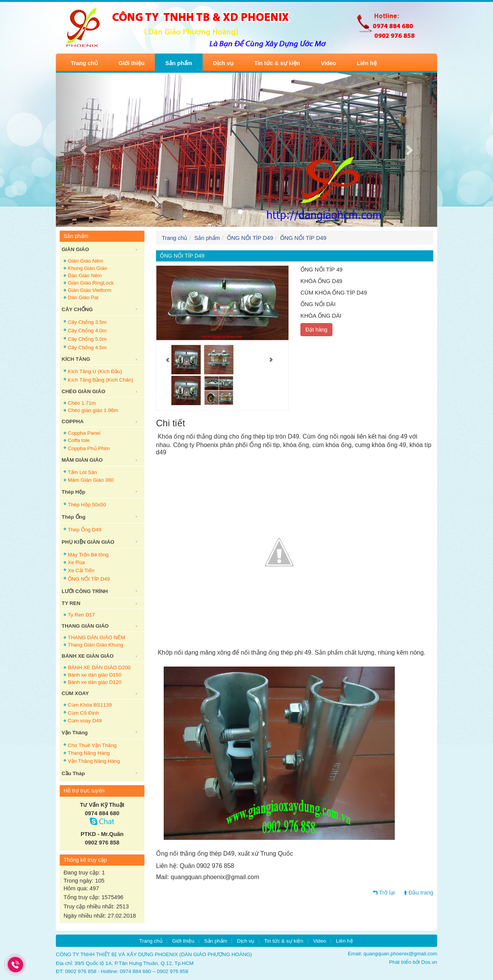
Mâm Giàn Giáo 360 (91, 480)
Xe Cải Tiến (81, 570)
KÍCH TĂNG (76, 359)
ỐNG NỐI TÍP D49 (89, 579)
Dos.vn (429, 962)
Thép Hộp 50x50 (87, 505)
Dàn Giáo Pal (83, 297)
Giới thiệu (132, 63)
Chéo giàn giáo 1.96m (93, 410)
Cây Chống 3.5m (87, 322)
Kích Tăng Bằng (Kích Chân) (101, 380)
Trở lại (387, 893)
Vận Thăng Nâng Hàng (94, 761)
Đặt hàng (316, 330)
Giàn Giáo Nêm (86, 261)
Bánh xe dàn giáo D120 (95, 682)
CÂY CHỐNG (77, 309)
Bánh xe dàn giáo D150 (95, 675)
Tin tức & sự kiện (277, 63)
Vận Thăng (75, 733)
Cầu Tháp (73, 773)
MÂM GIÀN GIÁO (82, 460)
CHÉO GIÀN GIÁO (83, 391)
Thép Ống (74, 517)
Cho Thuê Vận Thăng (92, 745)
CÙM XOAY (75, 693)
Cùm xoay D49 (85, 721)
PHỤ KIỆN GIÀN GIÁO (88, 542)
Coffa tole (79, 440)
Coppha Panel (84, 433)
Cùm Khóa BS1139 (90, 705)
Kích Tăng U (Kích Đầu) (95, 371)
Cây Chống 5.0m (87, 339)
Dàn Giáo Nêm (85, 276)
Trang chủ (84, 63)
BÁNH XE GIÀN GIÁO (88, 656)
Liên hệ (367, 63)
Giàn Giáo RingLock (91, 283)
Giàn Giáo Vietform (90, 290)
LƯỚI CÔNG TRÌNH (85, 591)
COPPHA (73, 421)
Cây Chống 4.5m (87, 348)
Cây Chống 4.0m (87, 331)
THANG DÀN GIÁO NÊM (96, 637)
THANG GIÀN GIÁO (85, 626)
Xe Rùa (76, 562)
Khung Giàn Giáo (87, 268)
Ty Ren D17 (81, 615)
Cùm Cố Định (83, 713)
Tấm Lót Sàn (82, 472)
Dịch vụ (223, 63)
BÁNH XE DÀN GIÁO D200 (99, 668)
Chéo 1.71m (82, 403)
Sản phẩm (179, 63)
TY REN (71, 603)
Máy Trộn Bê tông (88, 555)
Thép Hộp (73, 492)
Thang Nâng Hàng (89, 753)
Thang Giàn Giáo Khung (96, 645)
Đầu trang (421, 893)
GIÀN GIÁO (75, 249)
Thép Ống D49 (85, 530)
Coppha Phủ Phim (89, 448)
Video (329, 63)
